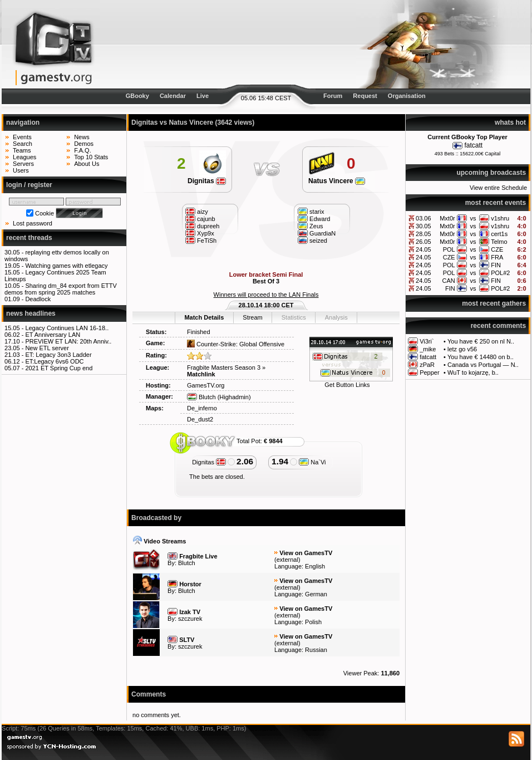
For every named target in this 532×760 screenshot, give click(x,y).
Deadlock (38, 299)
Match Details (204, 317)
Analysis (336, 317)
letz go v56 (462, 349)
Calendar (173, 96)
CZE (497, 249)
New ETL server (47, 348)
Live (203, 96)
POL (449, 249)
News (82, 137)
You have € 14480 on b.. (481, 357)
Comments (149, 694)
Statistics (294, 317)
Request (365, 96)
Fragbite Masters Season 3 (224, 367)
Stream (252, 317)
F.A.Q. (83, 150)
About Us (87, 164)
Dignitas (207, 181)
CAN (448, 281)
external (287, 560)
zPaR (427, 365)
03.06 (423, 218)
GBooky (137, 96)
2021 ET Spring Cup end (59, 368)
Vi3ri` (427, 341)
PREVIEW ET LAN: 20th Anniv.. (68, 341)
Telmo (499, 242)
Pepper (429, 372)
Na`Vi (312, 462)
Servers (23, 164)
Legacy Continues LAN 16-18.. (67, 328)
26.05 (423, 242)
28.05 (423, 234)
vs (473, 218)
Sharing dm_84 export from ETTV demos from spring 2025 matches (61, 289)
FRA (497, 257)
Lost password (33, 223)
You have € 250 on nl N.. (481, 341)
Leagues (24, 157)
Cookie (45, 213)
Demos (84, 144)
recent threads (29, 238)
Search (23, 144)
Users (21, 170)
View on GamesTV (306, 553)
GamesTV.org (206, 385)
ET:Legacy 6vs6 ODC (54, 361)
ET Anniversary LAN (53, 335)
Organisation (407, 96)
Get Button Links (347, 385)
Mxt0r (447, 218)
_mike (428, 349)
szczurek (190, 619)
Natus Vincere (337, 181)
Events (22, 137)
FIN (496, 265)
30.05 (423, 226)
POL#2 (500, 273)
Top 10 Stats (91, 157)
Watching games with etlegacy (66, 266)
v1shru (500, 218)
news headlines (31, 313)
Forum (333, 96)
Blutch (201, 397)
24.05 (423, 249)
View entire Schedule (498, 188)
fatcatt (473, 145)
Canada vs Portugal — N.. (483, 365)
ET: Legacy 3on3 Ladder (58, 355)
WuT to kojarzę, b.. (473, 372)
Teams (22, 150)
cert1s (499, 234)
